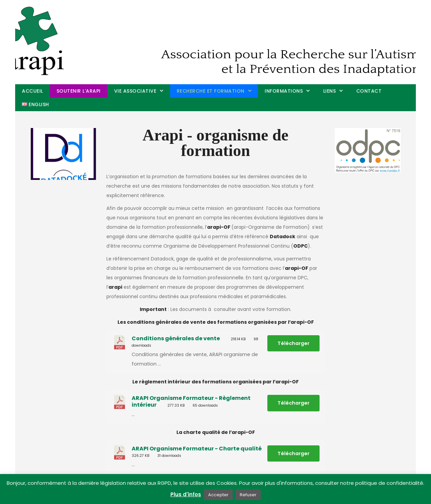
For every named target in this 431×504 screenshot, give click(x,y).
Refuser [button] (248, 495)
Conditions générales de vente (176, 338)
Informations (284, 91)
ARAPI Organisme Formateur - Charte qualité (197, 449)
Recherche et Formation (211, 91)
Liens (330, 91)
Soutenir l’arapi (79, 91)
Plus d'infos (186, 494)
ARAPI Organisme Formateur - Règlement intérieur (191, 401)
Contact (369, 91)
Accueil (32, 91)
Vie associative (135, 91)
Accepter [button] (218, 495)
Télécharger (293, 343)
